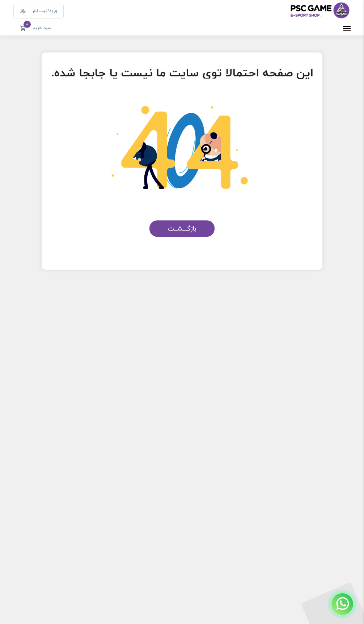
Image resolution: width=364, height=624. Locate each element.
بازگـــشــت (182, 229)
